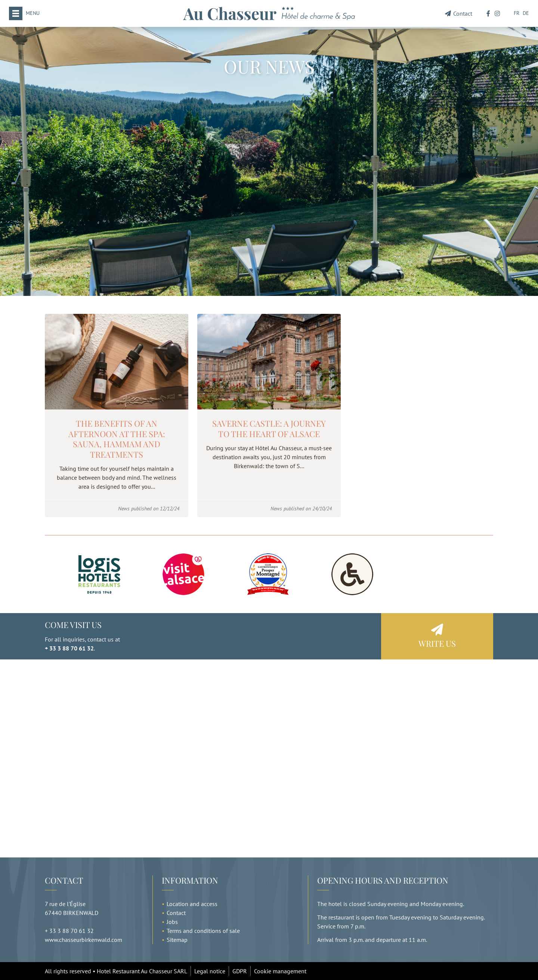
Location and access (192, 904)
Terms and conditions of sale (203, 931)
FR (517, 13)
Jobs (172, 922)
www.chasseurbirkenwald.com (84, 940)
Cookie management (280, 971)
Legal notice (210, 971)
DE (526, 13)
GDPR (240, 971)
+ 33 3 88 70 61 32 (69, 648)
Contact (459, 13)
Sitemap (177, 940)
